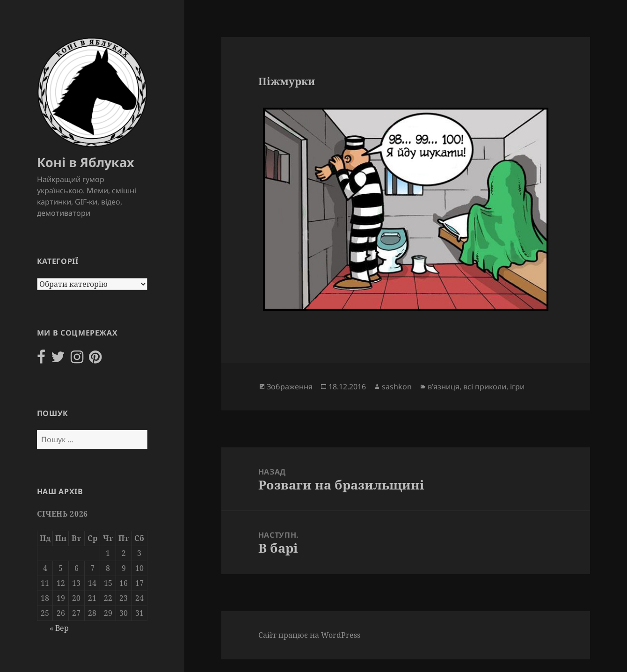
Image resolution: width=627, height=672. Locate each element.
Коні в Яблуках (86, 162)
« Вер (59, 628)
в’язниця (444, 387)
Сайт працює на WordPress (309, 635)
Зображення (290, 387)
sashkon (397, 387)
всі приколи (485, 387)
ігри (517, 387)
